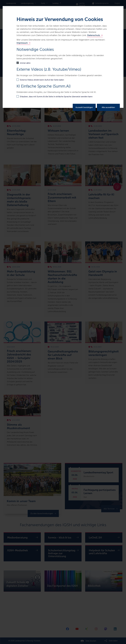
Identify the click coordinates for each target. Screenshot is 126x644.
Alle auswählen (108, 107)
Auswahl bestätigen (84, 107)
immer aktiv (25, 63)
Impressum (22, 43)
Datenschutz (94, 35)
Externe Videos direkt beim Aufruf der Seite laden (42, 80)
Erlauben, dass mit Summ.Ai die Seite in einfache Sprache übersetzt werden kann (56, 97)
